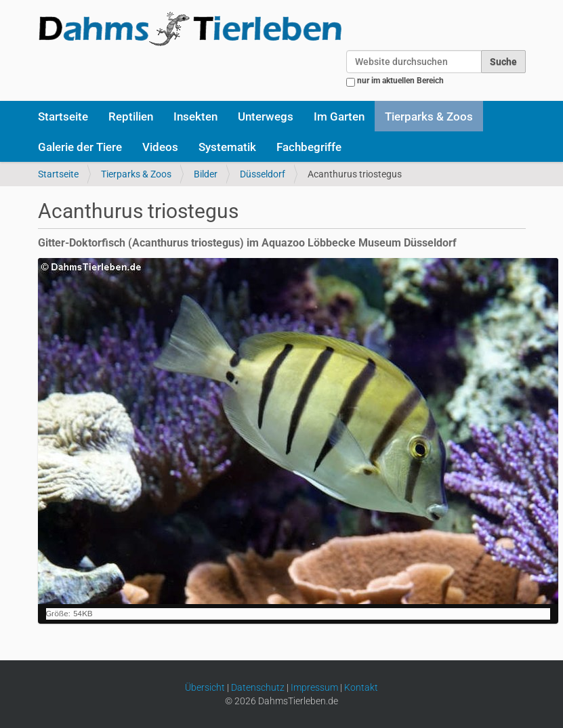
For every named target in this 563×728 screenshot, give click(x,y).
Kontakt (361, 687)
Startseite (63, 116)
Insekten (195, 116)
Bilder (206, 174)
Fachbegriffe (309, 147)
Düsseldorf (263, 174)
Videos (160, 147)
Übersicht (205, 687)
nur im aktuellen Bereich (400, 81)
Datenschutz (258, 687)
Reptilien (131, 116)
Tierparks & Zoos (429, 116)
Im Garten (339, 116)
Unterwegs (266, 116)
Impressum (314, 687)
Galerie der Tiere (80, 147)
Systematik (227, 147)
